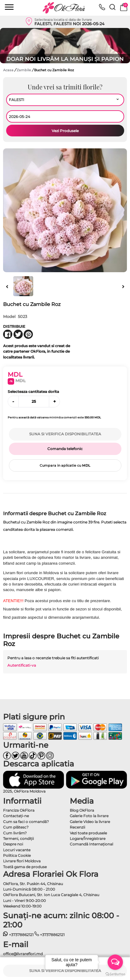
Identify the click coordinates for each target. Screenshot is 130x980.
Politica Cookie (17, 855)
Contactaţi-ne (16, 816)
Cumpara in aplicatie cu (65, 465)
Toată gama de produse (25, 867)
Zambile (24, 70)
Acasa (8, 70)
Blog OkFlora (82, 810)
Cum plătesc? (16, 827)
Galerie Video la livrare (90, 822)
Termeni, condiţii (18, 839)
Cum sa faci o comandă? (26, 822)
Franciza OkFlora (19, 810)
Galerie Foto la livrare (89, 816)
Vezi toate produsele (88, 833)
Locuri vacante (17, 850)
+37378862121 (18, 935)
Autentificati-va (22, 665)
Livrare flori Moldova (22, 861)
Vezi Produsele (65, 131)
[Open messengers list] (115, 962)
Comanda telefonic (65, 449)
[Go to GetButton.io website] (115, 974)
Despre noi (13, 844)
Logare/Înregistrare (88, 839)
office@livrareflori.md (23, 954)
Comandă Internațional (91, 844)
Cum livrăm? (15, 833)
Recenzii (77, 827)
